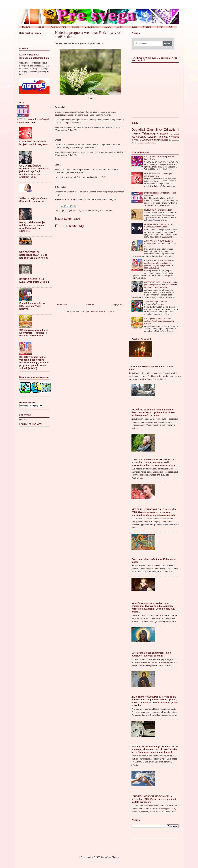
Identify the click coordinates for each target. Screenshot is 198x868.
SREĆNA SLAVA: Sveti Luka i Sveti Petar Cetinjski (34, 280)
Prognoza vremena (103, 210)
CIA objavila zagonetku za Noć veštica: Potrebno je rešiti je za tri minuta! (34, 333)
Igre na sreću (139, 140)
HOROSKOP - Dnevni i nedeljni (158, 210)
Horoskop (141, 137)
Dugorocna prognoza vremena (80, 210)
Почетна (90, 304)
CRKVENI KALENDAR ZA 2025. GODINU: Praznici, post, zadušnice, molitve (160, 244)
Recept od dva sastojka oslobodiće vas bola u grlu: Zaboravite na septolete (32, 227)
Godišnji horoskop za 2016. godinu (144, 143)
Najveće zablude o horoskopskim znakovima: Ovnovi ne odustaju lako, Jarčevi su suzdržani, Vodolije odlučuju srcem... (153, 607)
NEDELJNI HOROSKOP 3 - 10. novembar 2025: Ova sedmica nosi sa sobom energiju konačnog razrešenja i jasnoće (154, 512)
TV (171, 134)
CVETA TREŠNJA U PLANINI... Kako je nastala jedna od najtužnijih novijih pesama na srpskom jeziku (34, 171)
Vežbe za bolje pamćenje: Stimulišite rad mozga (33, 200)
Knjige (165, 140)
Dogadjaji (138, 129)
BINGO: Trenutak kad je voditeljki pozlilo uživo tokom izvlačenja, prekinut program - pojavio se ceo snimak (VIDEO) (34, 363)
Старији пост (118, 304)
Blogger (115, 857)
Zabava (164, 134)
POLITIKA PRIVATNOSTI (31, 424)
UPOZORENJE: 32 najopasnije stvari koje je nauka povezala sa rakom (33, 255)
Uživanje (152, 137)
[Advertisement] (155, 95)
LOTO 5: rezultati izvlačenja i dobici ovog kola (33, 121)
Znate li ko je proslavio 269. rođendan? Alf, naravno (32, 306)
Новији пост (63, 304)
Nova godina (174, 140)
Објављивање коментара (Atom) (99, 312)
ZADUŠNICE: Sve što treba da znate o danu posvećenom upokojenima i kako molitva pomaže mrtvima (153, 412)
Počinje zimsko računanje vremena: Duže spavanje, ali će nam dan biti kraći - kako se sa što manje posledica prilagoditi (155, 749)
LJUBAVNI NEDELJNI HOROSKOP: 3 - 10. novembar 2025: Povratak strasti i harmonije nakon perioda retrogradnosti (155, 462)
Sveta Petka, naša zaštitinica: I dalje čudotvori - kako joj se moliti (152, 654)
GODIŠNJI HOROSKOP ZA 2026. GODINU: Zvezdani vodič (159, 226)
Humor (150, 140)
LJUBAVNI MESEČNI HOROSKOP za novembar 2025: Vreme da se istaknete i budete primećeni (154, 799)
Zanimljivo (155, 129)
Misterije (158, 140)
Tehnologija (150, 133)
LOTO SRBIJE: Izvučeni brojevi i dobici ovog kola (33, 143)
